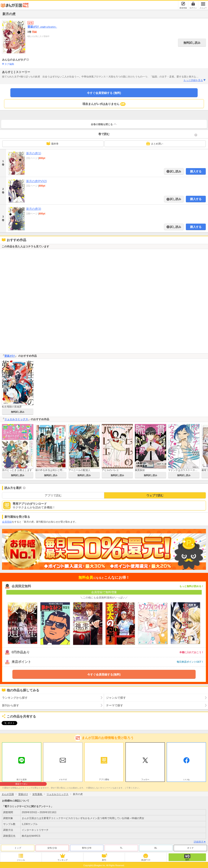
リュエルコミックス (16, 419)
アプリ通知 (104, 778)
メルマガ (63, 778)
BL (156, 847)
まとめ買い (155, 144)
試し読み (175, 171)
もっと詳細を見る (195, 80)
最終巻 (52, 144)
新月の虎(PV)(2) (36, 181)
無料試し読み (192, 43)
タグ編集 (9, 64)
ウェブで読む (155, 495)
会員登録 (7, 522)
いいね (186, 778)
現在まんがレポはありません (104, 104)
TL (121, 847)
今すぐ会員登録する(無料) (104, 674)
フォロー (145, 778)
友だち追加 (22, 779)
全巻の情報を (104, 124)
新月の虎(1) (34, 153)
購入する (196, 171)
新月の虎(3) (34, 209)
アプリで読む (53, 495)
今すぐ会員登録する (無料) (104, 93)
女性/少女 (52, 847)
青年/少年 (87, 847)
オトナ (190, 847)
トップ (18, 847)
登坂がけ (42, 27)
